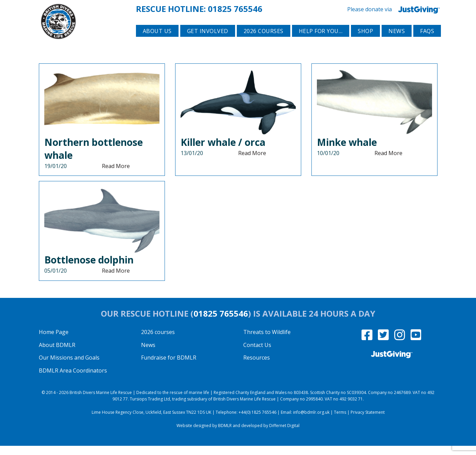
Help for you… (321, 41)
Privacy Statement (368, 421)
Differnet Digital (284, 435)
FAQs (427, 41)
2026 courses (264, 41)
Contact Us (257, 354)
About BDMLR (57, 354)
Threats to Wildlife (267, 341)
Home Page (54, 341)
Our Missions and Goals (69, 367)
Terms (340, 421)
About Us (157, 41)
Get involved (208, 41)
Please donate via (395, 9)
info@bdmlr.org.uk (311, 421)
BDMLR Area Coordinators (73, 380)
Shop (365, 41)
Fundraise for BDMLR (169, 367)
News (397, 41)
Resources (257, 367)
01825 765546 (235, 8)
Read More (116, 175)
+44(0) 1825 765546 (257, 421)
